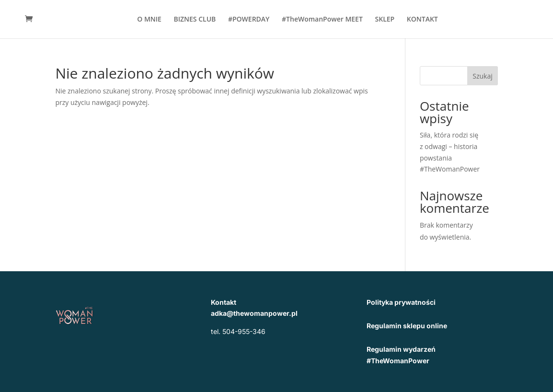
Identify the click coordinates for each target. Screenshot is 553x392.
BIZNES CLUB (195, 20)
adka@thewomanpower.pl (254, 313)
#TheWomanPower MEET (322, 20)
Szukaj (483, 76)
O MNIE (149, 20)
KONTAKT (422, 20)
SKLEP (385, 20)
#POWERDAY (249, 20)
